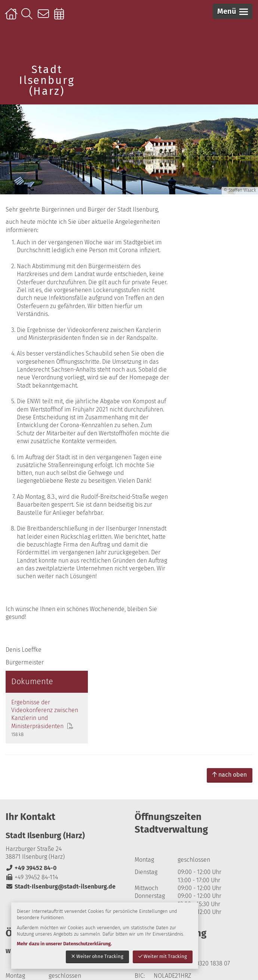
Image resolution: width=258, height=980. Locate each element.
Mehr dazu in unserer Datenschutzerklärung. (64, 944)
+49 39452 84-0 (31, 795)
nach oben (230, 702)
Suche (29, 18)
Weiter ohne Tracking (97, 956)
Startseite (12, 18)
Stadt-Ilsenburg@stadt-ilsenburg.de (61, 814)
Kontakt (45, 18)
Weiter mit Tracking (163, 956)
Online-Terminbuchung (62, 18)
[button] (233, 11)
